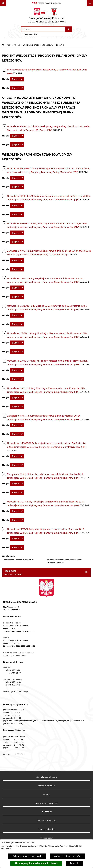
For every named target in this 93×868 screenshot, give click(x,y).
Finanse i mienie (13, 45)
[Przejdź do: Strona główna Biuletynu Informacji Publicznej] (3, 45)
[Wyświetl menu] (90, 3)
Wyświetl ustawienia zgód (67, 856)
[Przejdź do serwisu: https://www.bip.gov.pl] (47, 3)
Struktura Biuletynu (46, 786)
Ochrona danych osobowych (27, 856)
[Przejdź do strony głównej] (46, 16)
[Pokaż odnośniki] (3, 3)
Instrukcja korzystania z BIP (46, 803)
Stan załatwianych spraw (47, 777)
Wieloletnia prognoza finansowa (38, 45)
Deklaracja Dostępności (47, 820)
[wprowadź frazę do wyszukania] (43, 29)
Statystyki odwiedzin (47, 829)
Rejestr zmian (47, 812)
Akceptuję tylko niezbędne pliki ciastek (36, 863)
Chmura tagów (46, 838)
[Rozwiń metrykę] (17, 79)
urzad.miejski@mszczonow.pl (15, 691)
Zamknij (74, 863)
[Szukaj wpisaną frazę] (69, 29)
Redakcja (47, 794)
